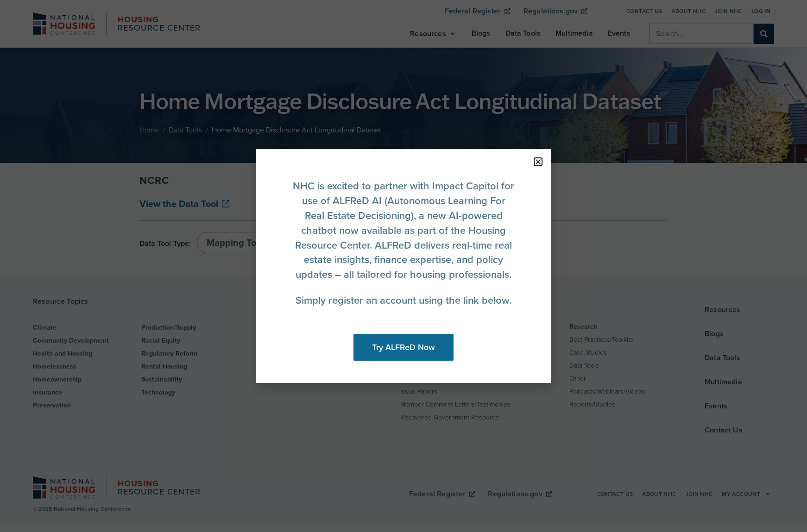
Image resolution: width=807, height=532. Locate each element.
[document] (403, 266)
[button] (538, 162)
